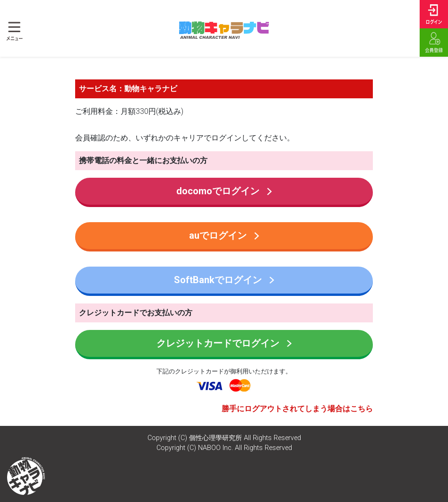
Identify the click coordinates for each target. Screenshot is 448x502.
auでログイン (224, 235)
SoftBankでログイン (224, 280)
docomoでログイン (224, 191)
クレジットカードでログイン (224, 343)
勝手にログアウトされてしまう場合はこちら (297, 409)
